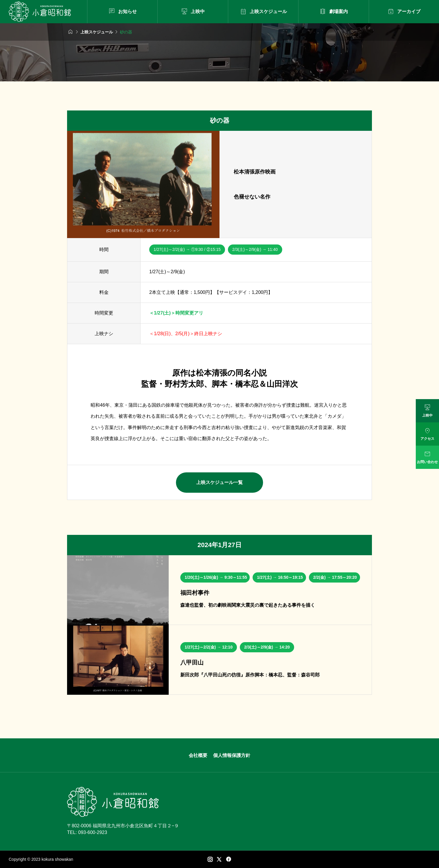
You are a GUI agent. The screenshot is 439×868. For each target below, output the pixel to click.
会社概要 (198, 755)
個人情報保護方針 (232, 755)
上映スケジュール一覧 (219, 482)
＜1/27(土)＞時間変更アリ (176, 313)
